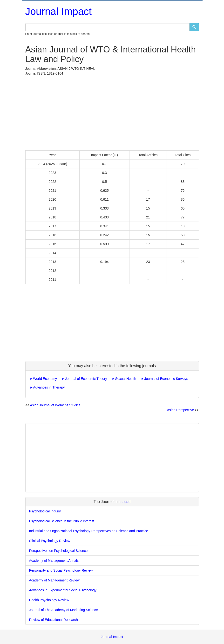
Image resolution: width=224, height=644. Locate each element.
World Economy (45, 379)
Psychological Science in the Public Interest (62, 521)
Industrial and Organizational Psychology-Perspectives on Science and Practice (89, 531)
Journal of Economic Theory (86, 379)
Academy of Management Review (54, 580)
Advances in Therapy (49, 387)
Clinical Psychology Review (50, 541)
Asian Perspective (180, 410)
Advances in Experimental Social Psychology (63, 590)
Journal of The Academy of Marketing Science (64, 610)
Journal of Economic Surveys (166, 379)
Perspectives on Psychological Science (58, 551)
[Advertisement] (112, 112)
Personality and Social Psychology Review (61, 570)
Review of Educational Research (54, 620)
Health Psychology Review (49, 600)
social (126, 502)
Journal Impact (58, 11)
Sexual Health (126, 379)
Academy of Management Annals (54, 561)
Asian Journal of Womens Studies (55, 405)
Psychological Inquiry (45, 511)
